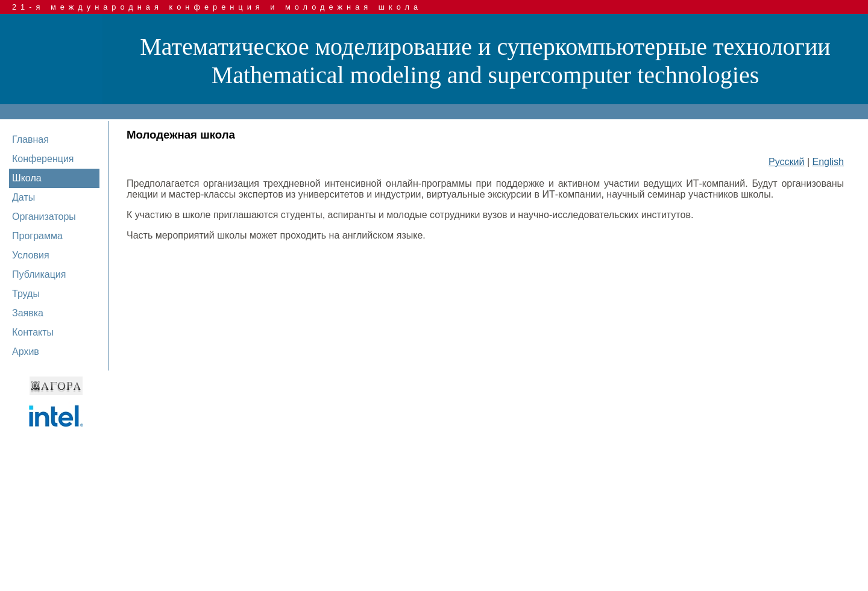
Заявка (28, 313)
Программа (37, 236)
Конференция (43, 159)
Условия (31, 255)
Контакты (33, 332)
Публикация (39, 274)
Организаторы (44, 217)
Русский (786, 162)
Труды (26, 294)
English (828, 162)
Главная (30, 139)
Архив (26, 352)
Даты (24, 197)
